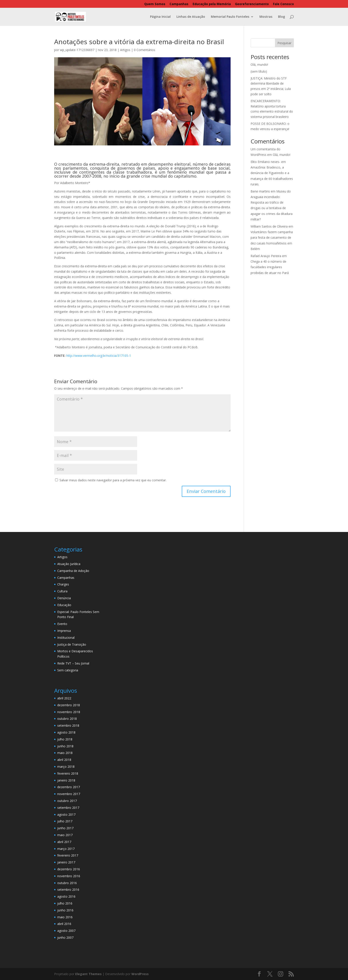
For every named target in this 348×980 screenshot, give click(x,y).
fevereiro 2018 (68, 773)
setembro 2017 (68, 808)
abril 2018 (64, 760)
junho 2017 (65, 828)
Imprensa (64, 631)
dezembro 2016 (69, 869)
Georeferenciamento (252, 4)
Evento (62, 624)
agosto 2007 (66, 931)
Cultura (62, 591)
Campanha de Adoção (73, 571)
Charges (63, 584)
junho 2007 (65, 937)
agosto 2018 (66, 732)
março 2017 (66, 849)
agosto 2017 (66, 814)
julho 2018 (65, 739)
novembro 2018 (69, 712)
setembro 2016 (68, 890)
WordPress (140, 974)
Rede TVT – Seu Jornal (73, 663)
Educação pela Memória (212, 4)
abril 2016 (64, 924)
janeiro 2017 (66, 862)
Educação (64, 605)
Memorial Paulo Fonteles (230, 17)
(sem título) (259, 71)
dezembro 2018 (69, 705)
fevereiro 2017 (68, 855)
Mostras (266, 17)
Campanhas (179, 4)
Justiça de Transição (72, 644)
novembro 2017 (69, 794)
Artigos (125, 50)
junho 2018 (65, 746)
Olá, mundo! (259, 64)
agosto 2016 (66, 896)
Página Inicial (160, 17)
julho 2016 (65, 903)
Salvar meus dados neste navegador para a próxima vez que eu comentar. (113, 480)
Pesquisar (284, 43)
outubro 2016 (67, 883)
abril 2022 (64, 698)
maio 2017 (65, 835)
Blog (282, 17)
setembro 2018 (68, 725)
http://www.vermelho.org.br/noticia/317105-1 (99, 356)
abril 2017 (64, 842)
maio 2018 (65, 753)
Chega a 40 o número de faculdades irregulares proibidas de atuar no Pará (270, 267)
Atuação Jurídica (69, 564)
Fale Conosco (283, 4)
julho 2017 (65, 821)
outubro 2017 (67, 801)
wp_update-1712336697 (77, 50)
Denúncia (64, 598)
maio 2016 (65, 917)
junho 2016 (65, 910)
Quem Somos (155, 4)
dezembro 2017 (69, 787)
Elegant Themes (88, 974)
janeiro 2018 (66, 780)
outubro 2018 (67, 719)
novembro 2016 (69, 876)
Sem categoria (68, 670)
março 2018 (66, 767)
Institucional (66, 638)
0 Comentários (144, 50)
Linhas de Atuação (191, 17)
